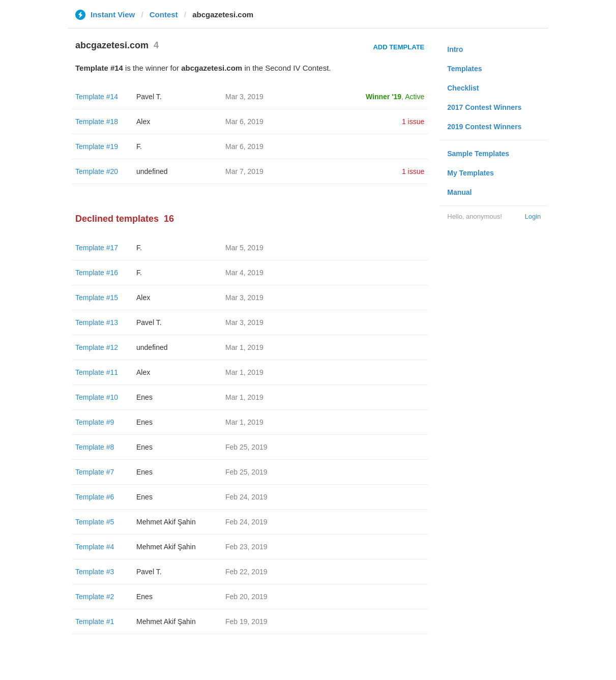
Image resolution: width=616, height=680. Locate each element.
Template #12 (97, 347)
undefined (152, 171)
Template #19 (97, 146)
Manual (459, 192)
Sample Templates (478, 154)
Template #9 (95, 422)
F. (139, 146)
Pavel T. (149, 97)
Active (415, 97)
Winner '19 (384, 97)
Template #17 (97, 248)
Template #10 (97, 397)
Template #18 (97, 122)
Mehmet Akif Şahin (166, 522)
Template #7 (95, 472)
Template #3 (95, 572)
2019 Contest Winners (484, 127)
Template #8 (95, 447)
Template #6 (95, 497)
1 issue (413, 122)
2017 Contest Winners (484, 107)
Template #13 (97, 322)
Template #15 (97, 298)
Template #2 (95, 597)
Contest (164, 14)
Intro (455, 49)
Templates (464, 69)
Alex (143, 122)
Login (533, 216)
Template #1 (95, 622)
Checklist (463, 88)
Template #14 (97, 97)
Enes (144, 397)
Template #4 (95, 547)
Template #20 (97, 171)
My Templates (471, 173)
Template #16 (97, 273)
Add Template (399, 47)
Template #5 (95, 522)
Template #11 (97, 372)
